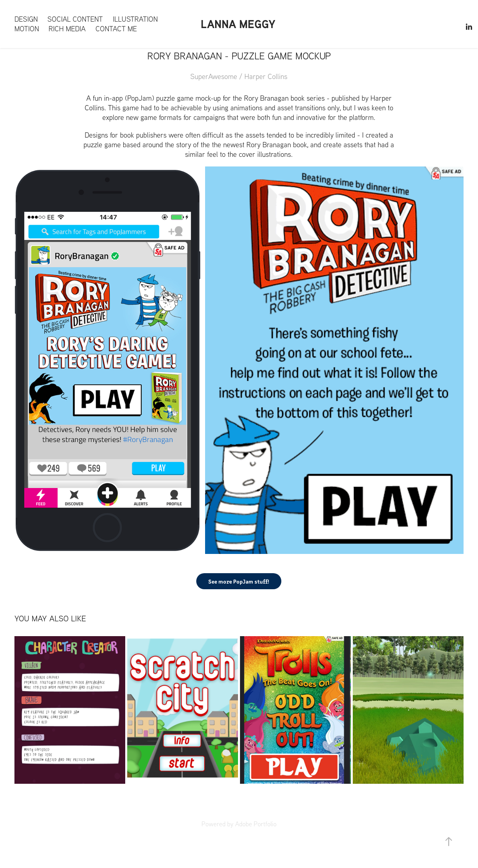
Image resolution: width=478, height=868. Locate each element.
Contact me (116, 29)
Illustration (135, 19)
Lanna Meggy (238, 24)
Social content (75, 19)
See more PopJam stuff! (239, 581)
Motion (27, 29)
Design (26, 19)
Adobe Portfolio (256, 824)
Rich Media (67, 29)
